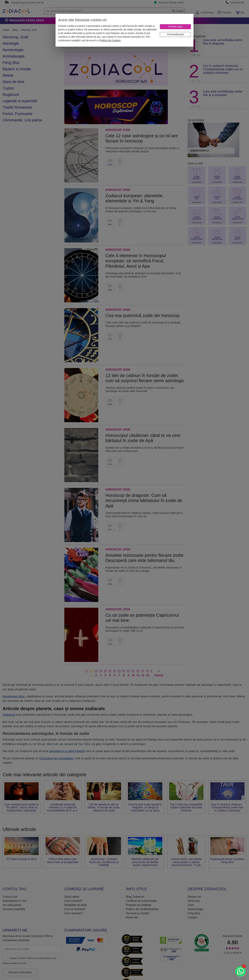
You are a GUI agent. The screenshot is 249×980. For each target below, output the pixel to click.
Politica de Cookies (110, 40)
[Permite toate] (175, 27)
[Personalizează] (175, 34)
